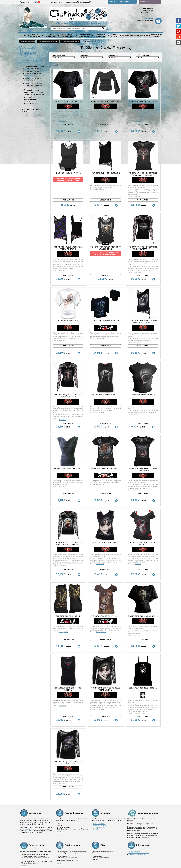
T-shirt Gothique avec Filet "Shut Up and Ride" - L (105, 243)
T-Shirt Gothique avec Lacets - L (106, 101)
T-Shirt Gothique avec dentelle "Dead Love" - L (106, 673)
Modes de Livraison (99, 806)
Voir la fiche (68, 124)
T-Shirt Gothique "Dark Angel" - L (143, 603)
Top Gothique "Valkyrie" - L (68, 603)
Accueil (23, 36)
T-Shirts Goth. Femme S (32, 71)
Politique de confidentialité (137, 835)
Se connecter (148, 10)
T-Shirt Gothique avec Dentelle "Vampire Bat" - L (143, 462)
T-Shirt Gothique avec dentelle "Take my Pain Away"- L (143, 317)
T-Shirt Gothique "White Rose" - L (68, 316)
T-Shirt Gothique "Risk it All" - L (106, 603)
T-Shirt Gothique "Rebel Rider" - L (105, 461)
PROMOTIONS (142, 36)
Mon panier (148, 19)
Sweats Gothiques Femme (34, 95)
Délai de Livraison (99, 804)
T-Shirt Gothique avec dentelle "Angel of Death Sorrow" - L (68, 532)
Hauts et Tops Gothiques (33, 92)
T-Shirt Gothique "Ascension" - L (143, 101)
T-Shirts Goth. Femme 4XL (33, 86)
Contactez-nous (156, 36)
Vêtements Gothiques (50, 36)
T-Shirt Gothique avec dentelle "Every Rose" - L (68, 747)
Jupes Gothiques (30, 102)
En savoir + (60, 812)
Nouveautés (128, 36)
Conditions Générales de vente (139, 833)
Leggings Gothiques (31, 97)
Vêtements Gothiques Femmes (48, 41)
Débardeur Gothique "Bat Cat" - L (106, 386)
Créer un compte (146, 12)
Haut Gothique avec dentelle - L (106, 170)
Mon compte (148, 8)
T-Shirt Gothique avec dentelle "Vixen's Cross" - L (68, 387)
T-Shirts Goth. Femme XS (33, 69)
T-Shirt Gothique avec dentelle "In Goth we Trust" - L (143, 243)
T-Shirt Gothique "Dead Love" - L (106, 531)
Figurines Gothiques (100, 36)
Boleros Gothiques (31, 104)
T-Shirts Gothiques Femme (70, 41)
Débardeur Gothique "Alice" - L (143, 672)
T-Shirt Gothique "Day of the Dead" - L (143, 532)
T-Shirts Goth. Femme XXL (33, 81)
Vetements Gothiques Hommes (32, 111)
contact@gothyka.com (30, 809)
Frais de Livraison (99, 808)
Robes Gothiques (30, 99)
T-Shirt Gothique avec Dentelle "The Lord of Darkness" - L (143, 171)
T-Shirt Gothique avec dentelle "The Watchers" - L (68, 243)
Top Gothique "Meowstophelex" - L (106, 317)
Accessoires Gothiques (67, 36)
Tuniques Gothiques (31, 90)
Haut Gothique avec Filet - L (68, 170)
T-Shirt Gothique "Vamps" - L (143, 386)
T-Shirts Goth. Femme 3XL (33, 83)
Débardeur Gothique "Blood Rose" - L (68, 673)
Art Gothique (114, 36)
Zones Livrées (97, 809)
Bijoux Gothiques (35, 36)
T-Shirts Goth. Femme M (32, 73)
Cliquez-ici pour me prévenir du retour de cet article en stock (68, 176)
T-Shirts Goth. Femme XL (33, 78)
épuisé (68, 166)
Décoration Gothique (84, 36)
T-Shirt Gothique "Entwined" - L (68, 101)
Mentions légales (134, 832)
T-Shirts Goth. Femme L (89, 41)
